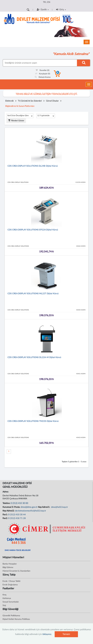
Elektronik (9, 101)
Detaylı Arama (43, 77)
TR (44, 2)
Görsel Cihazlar (52, 101)
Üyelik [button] (43, 9)
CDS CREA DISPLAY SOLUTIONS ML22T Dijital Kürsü (33, 294)
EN (49, 2)
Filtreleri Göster (16, 121)
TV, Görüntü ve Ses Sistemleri (30, 101)
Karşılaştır (43, 74)
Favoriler (43, 70)
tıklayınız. (47, 634)
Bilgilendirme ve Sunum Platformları (20, 106)
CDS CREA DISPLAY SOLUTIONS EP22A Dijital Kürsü (33, 230)
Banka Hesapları (10, 564)
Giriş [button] (61, 9)
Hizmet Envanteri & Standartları (16, 571)
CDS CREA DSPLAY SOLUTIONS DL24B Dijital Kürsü (33, 166)
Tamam (66, 634)
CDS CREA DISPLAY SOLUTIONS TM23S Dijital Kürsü (33, 421)
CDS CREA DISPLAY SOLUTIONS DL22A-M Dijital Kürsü (34, 357)
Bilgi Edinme (8, 567)
